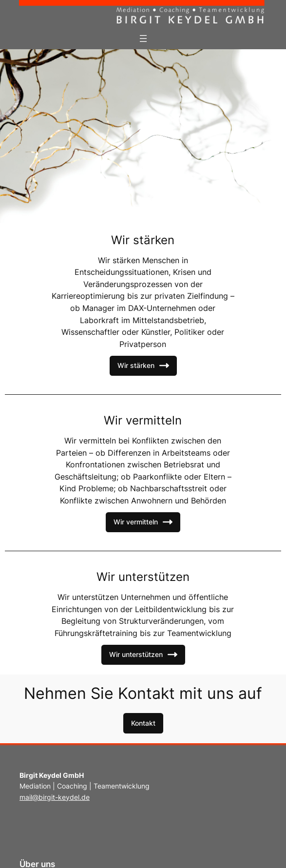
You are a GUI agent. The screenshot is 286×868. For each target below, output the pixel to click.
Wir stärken (143, 366)
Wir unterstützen (143, 655)
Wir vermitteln (143, 522)
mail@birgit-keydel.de (55, 797)
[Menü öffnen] (143, 39)
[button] (143, 723)
